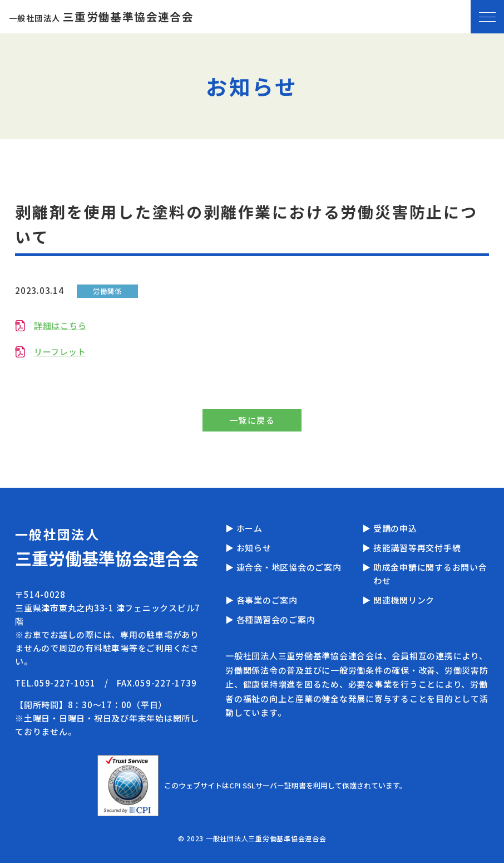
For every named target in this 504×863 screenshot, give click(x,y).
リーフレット (60, 352)
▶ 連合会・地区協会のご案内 (283, 567)
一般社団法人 (101, 18)
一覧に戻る (252, 420)
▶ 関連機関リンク (398, 600)
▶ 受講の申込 (389, 528)
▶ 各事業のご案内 (261, 600)
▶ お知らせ (248, 548)
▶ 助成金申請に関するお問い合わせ (424, 574)
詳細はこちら (60, 325)
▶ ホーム (244, 528)
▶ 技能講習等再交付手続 (411, 548)
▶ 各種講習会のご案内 (270, 619)
